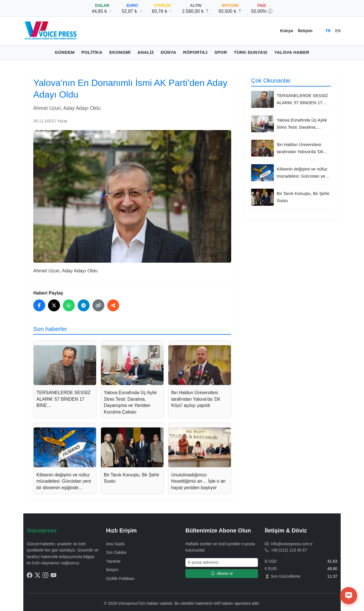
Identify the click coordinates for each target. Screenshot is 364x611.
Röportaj (195, 52)
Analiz (146, 52)
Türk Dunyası (251, 52)
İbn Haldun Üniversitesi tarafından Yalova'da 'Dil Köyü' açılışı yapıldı (300, 149)
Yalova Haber (292, 52)
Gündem (65, 52)
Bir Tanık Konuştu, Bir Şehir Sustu (303, 197)
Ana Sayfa (115, 544)
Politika (92, 52)
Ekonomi (120, 52)
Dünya (168, 52)
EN (338, 31)
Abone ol (222, 573)
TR (328, 31)
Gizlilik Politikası (120, 579)
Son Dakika (116, 552)
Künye (287, 31)
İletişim (305, 31)
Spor (221, 52)
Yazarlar (113, 561)
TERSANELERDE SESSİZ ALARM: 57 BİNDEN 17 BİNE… (302, 100)
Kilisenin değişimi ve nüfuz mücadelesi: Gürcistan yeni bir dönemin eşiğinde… (303, 173)
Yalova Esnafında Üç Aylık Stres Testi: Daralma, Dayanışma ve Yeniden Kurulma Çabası (302, 124)
